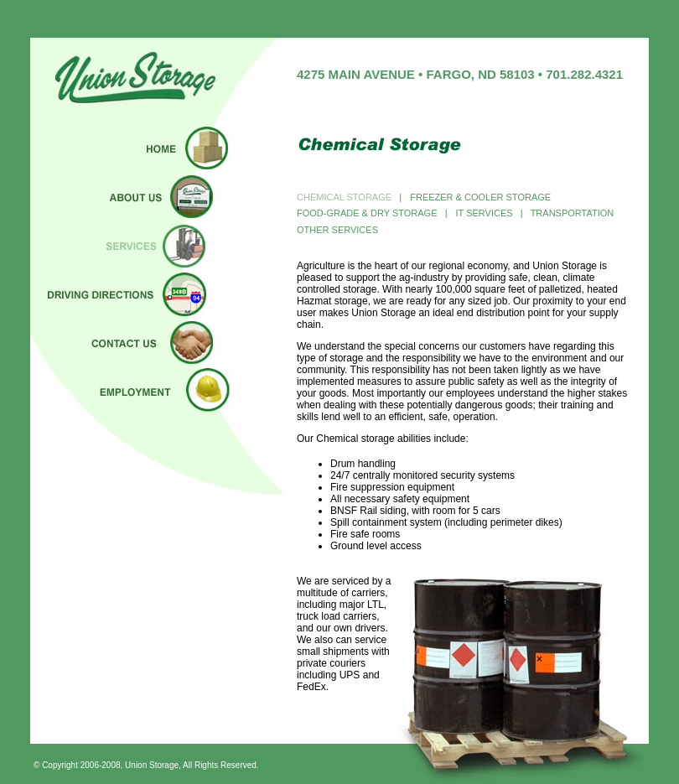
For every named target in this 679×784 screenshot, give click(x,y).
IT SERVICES (485, 213)
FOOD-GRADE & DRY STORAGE (368, 213)
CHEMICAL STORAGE (344, 197)
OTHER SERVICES (337, 230)
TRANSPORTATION (574, 213)
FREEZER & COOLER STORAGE (478, 197)
